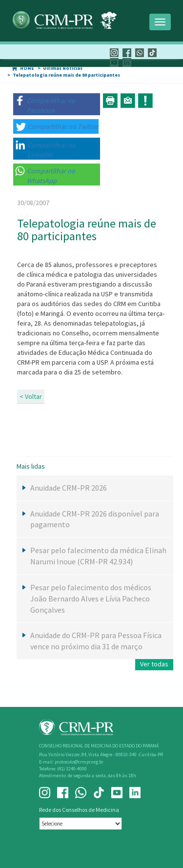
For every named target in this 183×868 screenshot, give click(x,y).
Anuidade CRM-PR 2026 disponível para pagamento (95, 519)
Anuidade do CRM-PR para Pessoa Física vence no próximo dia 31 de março (96, 641)
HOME (27, 68)
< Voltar (31, 396)
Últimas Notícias (63, 68)
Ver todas (154, 664)
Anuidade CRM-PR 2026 (69, 488)
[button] (57, 104)
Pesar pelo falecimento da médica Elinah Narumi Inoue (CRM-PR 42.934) (98, 556)
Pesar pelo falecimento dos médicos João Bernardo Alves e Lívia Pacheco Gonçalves (91, 599)
